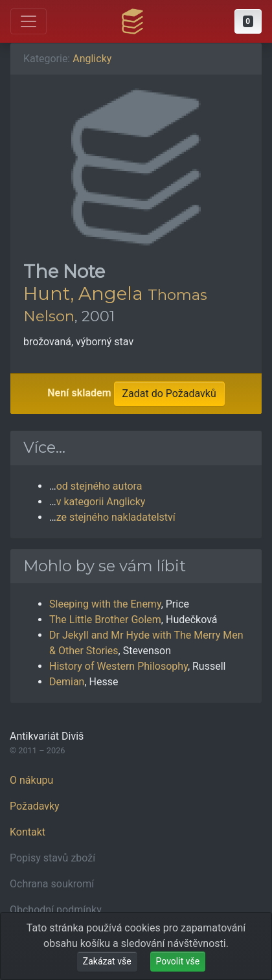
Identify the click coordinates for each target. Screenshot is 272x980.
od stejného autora (99, 486)
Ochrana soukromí (52, 884)
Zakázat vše (107, 961)
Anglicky (92, 59)
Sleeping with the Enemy (105, 604)
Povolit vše (178, 961)
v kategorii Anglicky (101, 502)
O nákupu (31, 780)
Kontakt (28, 832)
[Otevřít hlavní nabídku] (28, 21)
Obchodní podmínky (56, 910)
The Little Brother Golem (105, 620)
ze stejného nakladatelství (116, 517)
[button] (248, 21)
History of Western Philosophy (119, 666)
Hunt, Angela (83, 293)
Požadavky (35, 806)
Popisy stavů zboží (52, 858)
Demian (67, 682)
